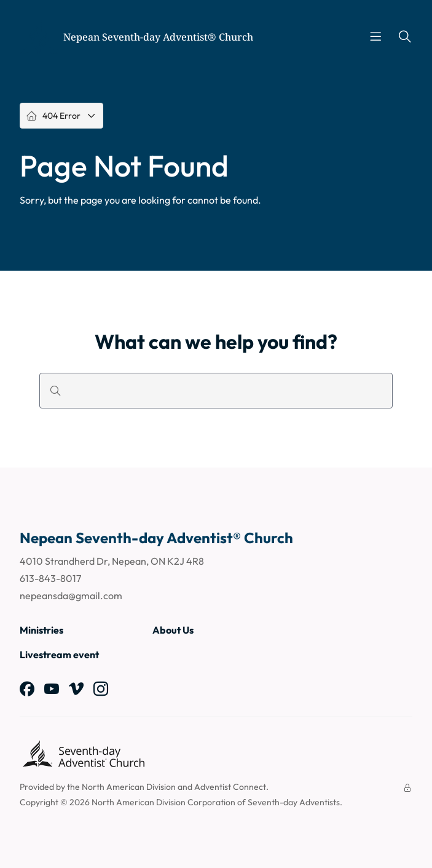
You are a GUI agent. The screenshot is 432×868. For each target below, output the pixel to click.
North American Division (129, 787)
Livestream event (59, 655)
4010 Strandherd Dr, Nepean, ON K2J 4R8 (112, 561)
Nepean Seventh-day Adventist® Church (158, 37)
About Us (173, 630)
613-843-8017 (50, 578)
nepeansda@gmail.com (71, 595)
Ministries (41, 630)
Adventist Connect (230, 787)
